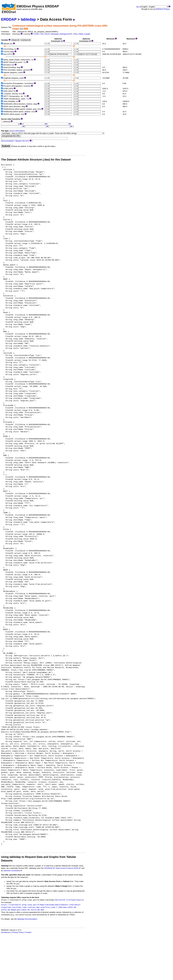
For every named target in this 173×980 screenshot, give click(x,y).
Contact (28, 932)
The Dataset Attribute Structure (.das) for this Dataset (36, 160)
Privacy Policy (18, 932)
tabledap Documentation (27, 919)
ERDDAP (9, 19)
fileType (70, 900)
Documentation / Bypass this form (15, 141)
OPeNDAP (50, 868)
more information (17, 131)
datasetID (60, 900)
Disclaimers (6, 932)
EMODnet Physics (163, 9)
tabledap (28, 19)
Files (76, 34)
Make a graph (85, 34)
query (80, 900)
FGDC (37, 34)
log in (138, 7)
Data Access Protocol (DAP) (68, 868)
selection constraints (13, 871)
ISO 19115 (45, 34)
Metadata (55, 34)
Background (66, 34)
